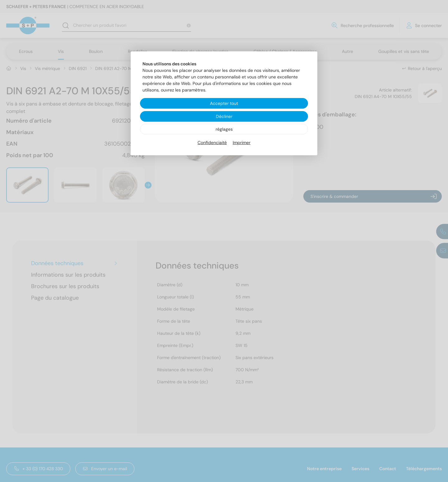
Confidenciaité (212, 143)
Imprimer (242, 143)
